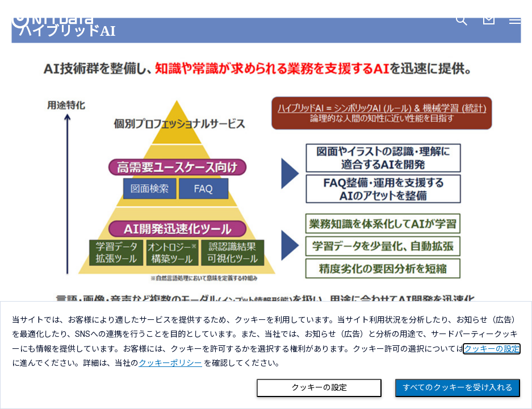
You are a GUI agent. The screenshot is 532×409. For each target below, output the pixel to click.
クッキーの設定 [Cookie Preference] (319, 387)
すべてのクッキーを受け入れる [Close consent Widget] (458, 387)
